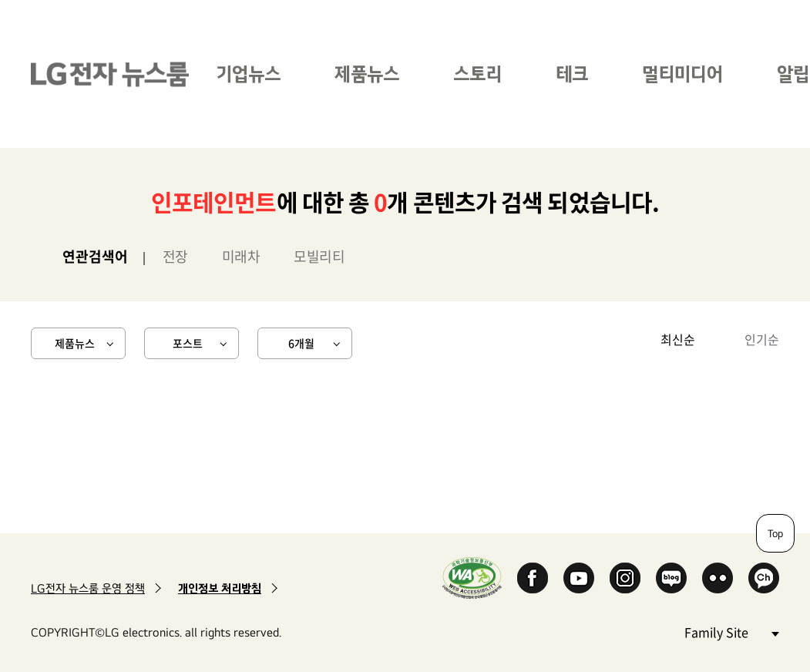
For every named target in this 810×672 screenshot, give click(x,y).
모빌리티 (319, 256)
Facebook (533, 578)
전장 (175, 256)
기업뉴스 (248, 74)
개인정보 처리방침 (220, 588)
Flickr (718, 578)
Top (775, 533)
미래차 (241, 256)
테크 (572, 74)
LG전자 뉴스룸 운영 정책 (88, 588)
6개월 (301, 343)
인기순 (762, 339)
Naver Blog (671, 578)
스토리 (477, 74)
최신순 (678, 339)
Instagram (625, 578)
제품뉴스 (367, 74)
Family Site (731, 632)
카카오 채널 (764, 578)
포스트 (188, 343)
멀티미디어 (682, 74)
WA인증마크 (472, 578)
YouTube (579, 578)
